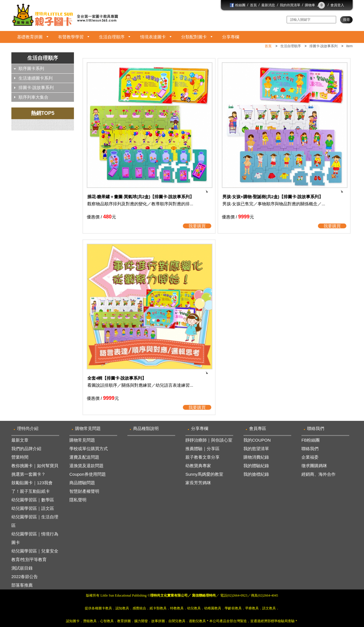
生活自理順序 (112, 37)
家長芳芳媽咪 (198, 483)
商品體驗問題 (82, 483)
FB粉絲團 (311, 440)
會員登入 (337, 5)
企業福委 (310, 457)
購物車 (315, 5)
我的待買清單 (290, 5)
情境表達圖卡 (153, 37)
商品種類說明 (146, 428)
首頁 (253, 5)
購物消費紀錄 (256, 457)
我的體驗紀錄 (256, 466)
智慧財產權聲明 (84, 491)
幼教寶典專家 (198, 466)
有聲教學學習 (71, 37)
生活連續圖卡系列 (36, 78)
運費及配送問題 (84, 457)
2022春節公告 (25, 577)
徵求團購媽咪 (314, 466)
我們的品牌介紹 (26, 449)
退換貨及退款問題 (86, 466)
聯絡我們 (316, 428)
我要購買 (197, 226)
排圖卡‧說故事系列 (323, 46)
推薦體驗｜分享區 (202, 449)
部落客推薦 (22, 585)
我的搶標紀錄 (256, 474)
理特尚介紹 (28, 428)
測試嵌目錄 (22, 568)
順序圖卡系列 (31, 68)
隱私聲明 (78, 500)
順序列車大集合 (33, 97)
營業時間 (20, 457)
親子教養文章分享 (202, 457)
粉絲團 (237, 5)
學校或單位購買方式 (89, 449)
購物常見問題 (88, 428)
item (349, 46)
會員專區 (258, 428)
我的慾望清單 (256, 449)
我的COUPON (257, 440)
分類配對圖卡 (194, 37)
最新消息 (268, 5)
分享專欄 (231, 37)
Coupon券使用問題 (88, 474)
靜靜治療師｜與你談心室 (209, 440)
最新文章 (20, 440)
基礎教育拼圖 (30, 37)
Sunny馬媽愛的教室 (204, 474)
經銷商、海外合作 (318, 474)
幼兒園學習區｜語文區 (33, 508)
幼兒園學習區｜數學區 (33, 500)
